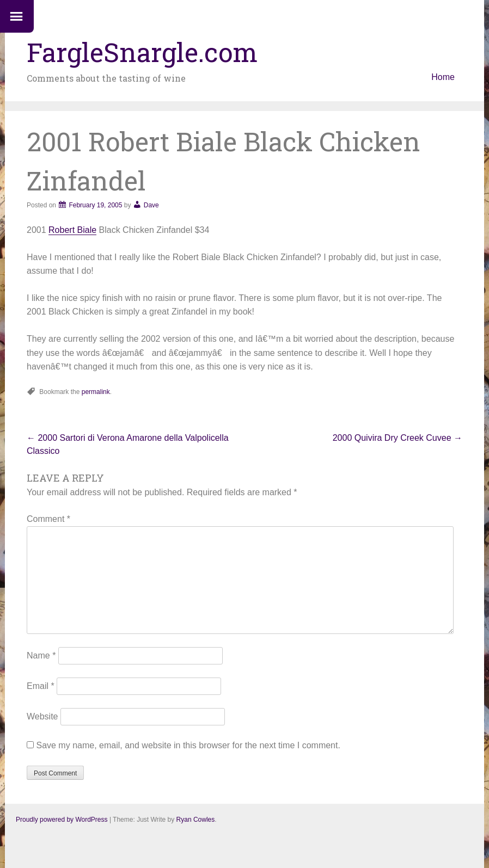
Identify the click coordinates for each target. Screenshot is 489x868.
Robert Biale (72, 230)
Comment (48, 519)
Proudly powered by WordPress (62, 820)
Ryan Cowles (196, 820)
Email (41, 686)
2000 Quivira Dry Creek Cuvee (398, 438)
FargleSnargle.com (142, 52)
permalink (96, 392)
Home (443, 77)
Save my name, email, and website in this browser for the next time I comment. (188, 745)
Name (41, 655)
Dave (151, 205)
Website (42, 716)
